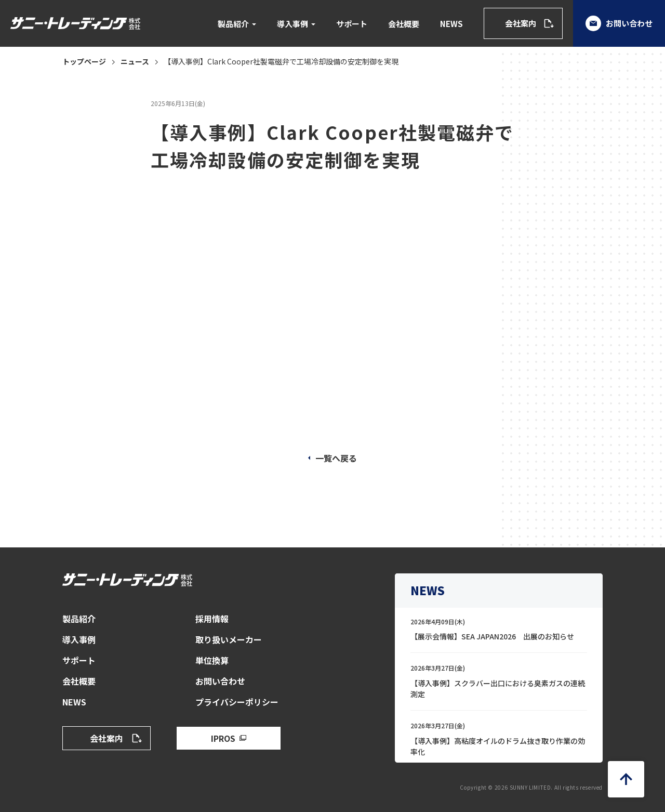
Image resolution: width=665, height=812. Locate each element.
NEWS (451, 24)
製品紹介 (233, 24)
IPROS (223, 738)
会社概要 (404, 24)
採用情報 (212, 619)
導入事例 (292, 24)
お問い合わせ (619, 23)
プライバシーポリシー (237, 702)
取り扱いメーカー (229, 639)
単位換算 (212, 660)
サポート (352, 24)
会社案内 (521, 23)
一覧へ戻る (336, 458)
